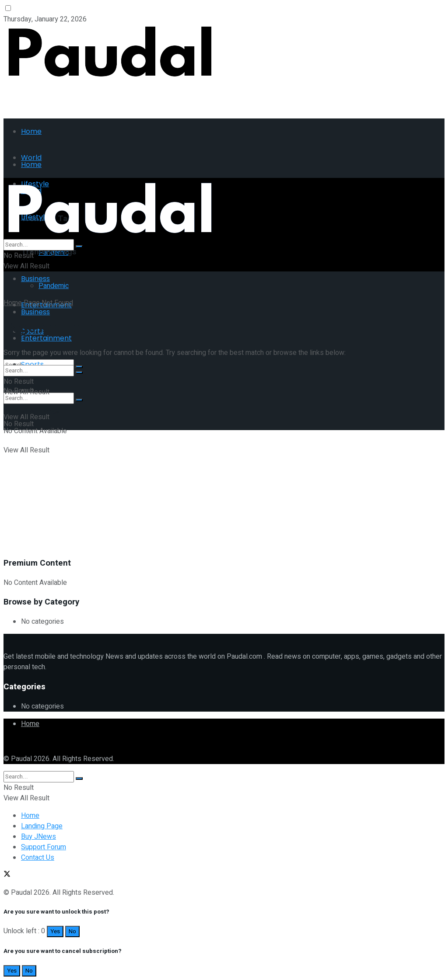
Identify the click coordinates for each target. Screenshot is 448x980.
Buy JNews (38, 837)
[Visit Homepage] (110, 77)
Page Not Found (48, 303)
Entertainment (46, 338)
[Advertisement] (106, 95)
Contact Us (38, 858)
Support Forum (44, 847)
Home (31, 131)
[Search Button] (79, 400)
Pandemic (54, 286)
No (72, 931)
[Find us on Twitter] (7, 741)
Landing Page (42, 826)
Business (35, 279)
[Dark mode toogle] (8, 8)
